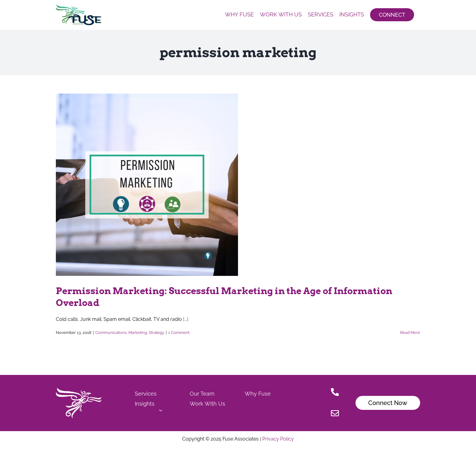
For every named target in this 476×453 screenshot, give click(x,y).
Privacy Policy (277, 439)
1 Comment (179, 333)
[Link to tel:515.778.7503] (335, 393)
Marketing (138, 333)
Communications (111, 333)
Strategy (156, 333)
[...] (186, 319)
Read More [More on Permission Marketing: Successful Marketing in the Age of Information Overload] (410, 333)
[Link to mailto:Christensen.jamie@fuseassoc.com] (335, 414)
